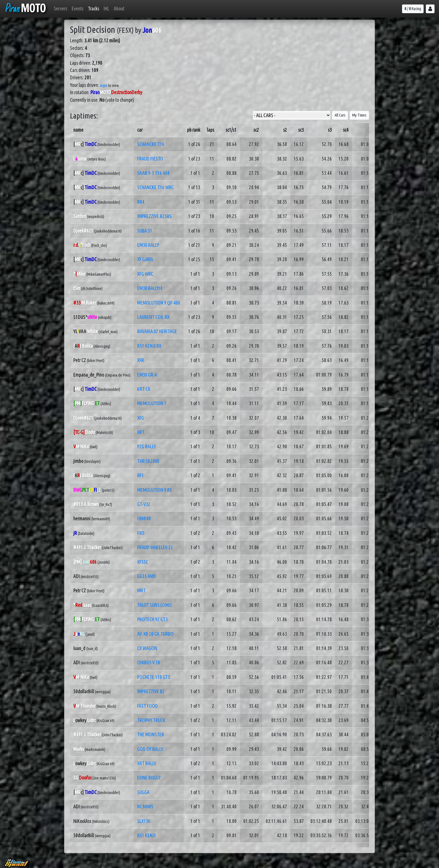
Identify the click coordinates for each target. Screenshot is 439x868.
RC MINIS (145, 807)
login (104, 85)
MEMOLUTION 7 (152, 403)
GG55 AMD (147, 576)
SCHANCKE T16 (151, 144)
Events (78, 9)
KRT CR (144, 389)
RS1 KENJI (146, 835)
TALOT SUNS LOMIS (155, 605)
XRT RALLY (147, 763)
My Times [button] (359, 115)
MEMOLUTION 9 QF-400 (159, 303)
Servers (60, 9)
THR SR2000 (148, 461)
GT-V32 (144, 504)
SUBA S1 (145, 231)
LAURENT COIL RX (153, 317)
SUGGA (143, 792)
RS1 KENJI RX (149, 346)
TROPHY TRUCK (151, 720)
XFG (141, 418)
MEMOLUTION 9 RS (155, 490)
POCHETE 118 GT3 (154, 677)
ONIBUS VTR (149, 662)
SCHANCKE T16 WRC (155, 187)
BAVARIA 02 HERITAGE (157, 331)
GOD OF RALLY (150, 749)
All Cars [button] (340, 115)
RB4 (141, 202)
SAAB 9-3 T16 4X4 (153, 173)
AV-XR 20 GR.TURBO (155, 634)
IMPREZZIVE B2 (151, 691)
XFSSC (143, 562)
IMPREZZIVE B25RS (154, 216)
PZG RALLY (147, 446)
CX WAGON (147, 648)
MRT (141, 590)
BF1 (141, 475)
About (119, 9)
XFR (141, 360)
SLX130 (144, 821)
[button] (430, 9)
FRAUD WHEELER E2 (155, 547)
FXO (141, 533)
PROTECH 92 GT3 (152, 619)
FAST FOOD (148, 706)
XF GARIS (145, 259)
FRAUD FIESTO (150, 159)
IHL (106, 9)
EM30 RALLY (148, 245)
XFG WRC (145, 274)
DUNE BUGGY (149, 778)
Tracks (94, 9)
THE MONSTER (151, 734)
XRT (141, 432)
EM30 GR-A (147, 375)
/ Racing (413, 9)
